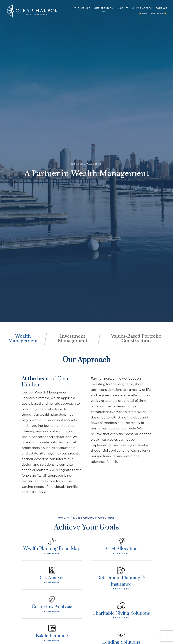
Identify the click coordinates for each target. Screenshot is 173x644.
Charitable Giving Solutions (121, 613)
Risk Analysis (52, 577)
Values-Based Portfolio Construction (136, 338)
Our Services (104, 8)
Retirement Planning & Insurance (121, 580)
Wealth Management (23, 338)
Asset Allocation (121, 548)
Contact (161, 8)
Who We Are (82, 8)
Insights (123, 8)
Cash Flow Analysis (52, 606)
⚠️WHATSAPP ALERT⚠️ (153, 13)
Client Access (142, 8)
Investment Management (73, 338)
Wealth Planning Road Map (52, 548)
